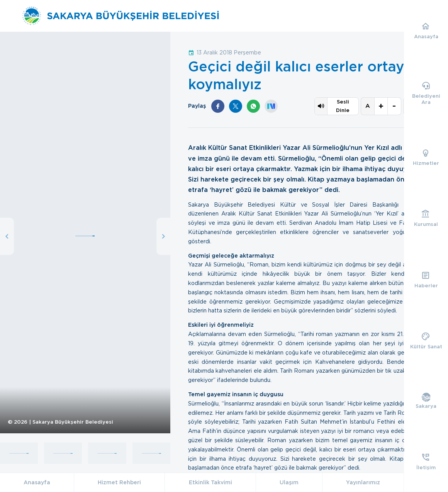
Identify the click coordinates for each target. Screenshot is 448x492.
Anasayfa (37, 482)
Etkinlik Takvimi (210, 482)
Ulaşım (289, 482)
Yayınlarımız (363, 482)
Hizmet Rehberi (119, 482)
